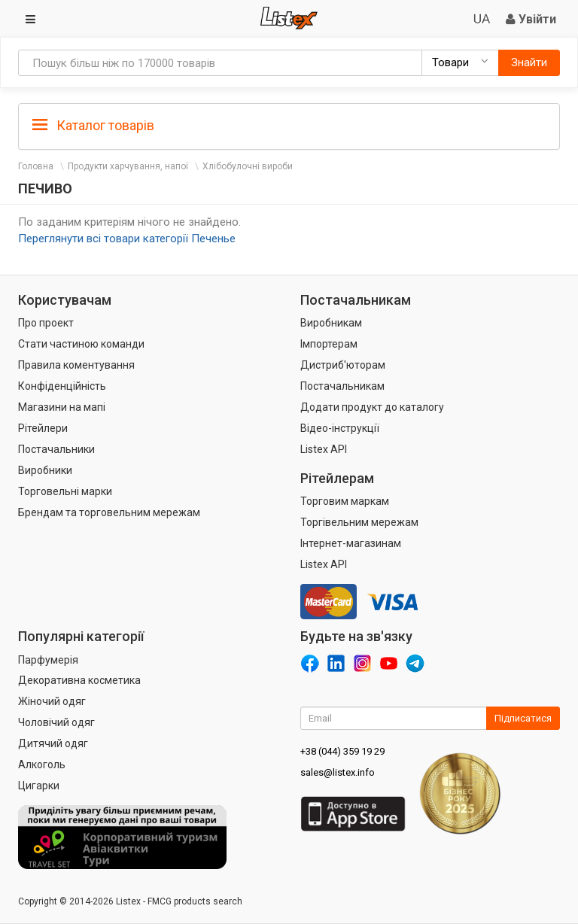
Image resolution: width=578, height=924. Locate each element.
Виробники (45, 470)
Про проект (46, 323)
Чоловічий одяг (56, 722)
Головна (36, 166)
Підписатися (523, 718)
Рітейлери (43, 428)
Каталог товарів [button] (93, 126)
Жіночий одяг (52, 701)
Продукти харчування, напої (128, 166)
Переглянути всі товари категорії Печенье (127, 239)
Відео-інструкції (340, 428)
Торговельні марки (65, 491)
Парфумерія (48, 660)
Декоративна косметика (79, 680)
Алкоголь (42, 764)
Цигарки (39, 786)
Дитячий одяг (53, 743)
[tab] (289, 125)
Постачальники (56, 449)
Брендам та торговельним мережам (109, 512)
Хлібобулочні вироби (248, 166)
